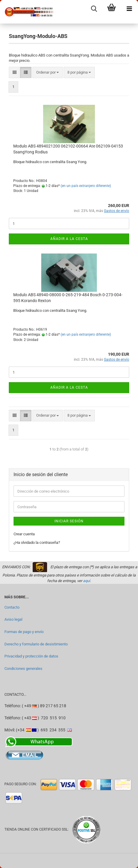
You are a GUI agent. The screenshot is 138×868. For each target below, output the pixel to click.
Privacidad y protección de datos (31, 656)
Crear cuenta (24, 534)
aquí (87, 581)
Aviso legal (13, 619)
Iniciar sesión (69, 521)
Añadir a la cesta (69, 239)
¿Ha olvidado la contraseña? (37, 542)
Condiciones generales (23, 669)
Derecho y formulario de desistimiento (36, 644)
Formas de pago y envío (24, 632)
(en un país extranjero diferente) (86, 186)
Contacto (12, 607)
